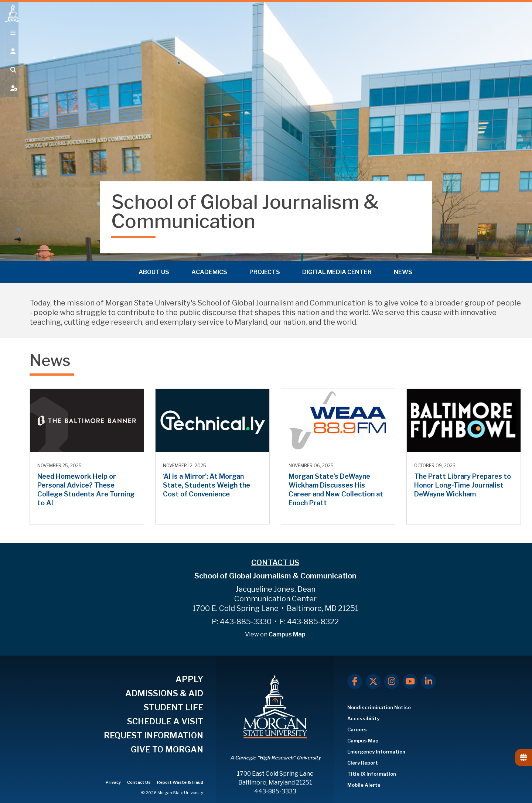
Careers (357, 729)
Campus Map (287, 634)
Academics (209, 271)
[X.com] (373, 681)
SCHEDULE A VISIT (165, 721)
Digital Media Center (337, 271)
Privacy (114, 782)
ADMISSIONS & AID (164, 693)
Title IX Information (372, 774)
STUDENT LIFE (173, 707)
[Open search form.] (9, 78)
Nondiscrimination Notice (379, 707)
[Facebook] (355, 681)
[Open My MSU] (9, 97)
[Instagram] (392, 681)
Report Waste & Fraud (180, 782)
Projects (265, 271)
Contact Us (139, 782)
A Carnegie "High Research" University (275, 758)
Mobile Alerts (364, 785)
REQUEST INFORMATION (154, 735)
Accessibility (363, 718)
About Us (154, 271)
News (403, 271)
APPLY (189, 679)
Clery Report (363, 763)
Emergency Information (376, 752)
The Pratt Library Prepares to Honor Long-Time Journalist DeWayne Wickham (463, 485)
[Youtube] (410, 681)
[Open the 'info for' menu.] (9, 60)
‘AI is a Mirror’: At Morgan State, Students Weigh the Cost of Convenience (207, 485)
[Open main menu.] (9, 41)
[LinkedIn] (429, 681)
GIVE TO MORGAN (167, 749)
